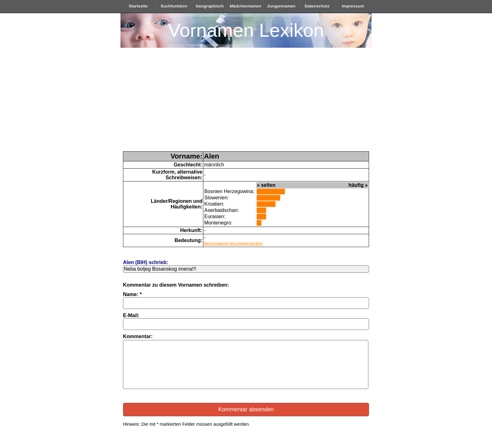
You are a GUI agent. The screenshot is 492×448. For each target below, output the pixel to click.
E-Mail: (131, 315)
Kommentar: (138, 336)
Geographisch (210, 6)
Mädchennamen (246, 6)
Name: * (132, 294)
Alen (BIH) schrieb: (146, 262)
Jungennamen (281, 6)
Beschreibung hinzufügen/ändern (233, 243)
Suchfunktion (174, 6)
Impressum (353, 6)
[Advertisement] (246, 104)
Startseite (138, 6)
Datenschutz (317, 6)
